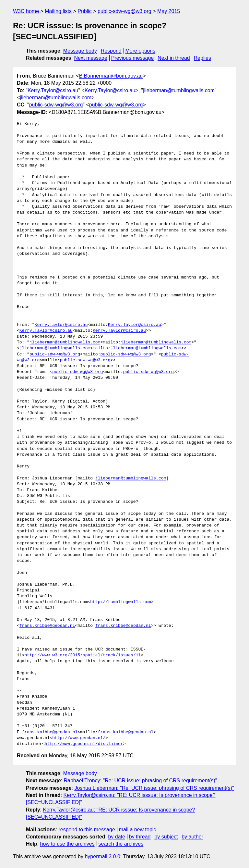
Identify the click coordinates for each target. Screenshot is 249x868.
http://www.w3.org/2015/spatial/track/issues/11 (83, 655)
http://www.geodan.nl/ (79, 738)
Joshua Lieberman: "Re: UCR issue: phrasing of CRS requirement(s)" (154, 788)
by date (116, 837)
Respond (111, 51)
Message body (80, 51)
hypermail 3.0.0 (102, 856)
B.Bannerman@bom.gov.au (111, 76)
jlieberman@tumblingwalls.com (179, 90)
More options (141, 51)
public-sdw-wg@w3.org (124, 11)
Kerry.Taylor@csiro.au (53, 90)
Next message (91, 58)
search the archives (121, 844)
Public (85, 11)
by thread (140, 837)
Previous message (133, 58)
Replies (202, 58)
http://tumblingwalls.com (120, 602)
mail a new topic (138, 830)
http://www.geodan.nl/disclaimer (84, 744)
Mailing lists (58, 11)
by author (192, 837)
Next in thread (174, 58)
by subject (166, 837)
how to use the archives (67, 844)
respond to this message (87, 830)
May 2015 (169, 11)
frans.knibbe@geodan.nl (47, 626)
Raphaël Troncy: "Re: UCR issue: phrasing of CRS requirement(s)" (141, 781)
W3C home (26, 11)
